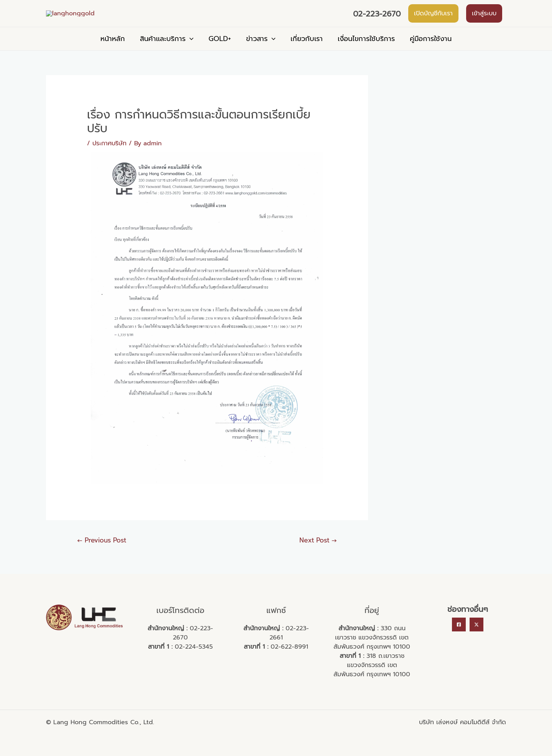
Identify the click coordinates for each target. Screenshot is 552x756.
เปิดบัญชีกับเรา (433, 19)
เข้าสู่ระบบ (484, 19)
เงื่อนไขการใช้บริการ (364, 50)
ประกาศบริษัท (109, 154)
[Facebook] (459, 636)
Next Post (318, 551)
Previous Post (102, 551)
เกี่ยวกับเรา (305, 50)
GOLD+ (221, 50)
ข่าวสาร (261, 50)
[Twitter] (476, 636)
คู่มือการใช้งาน (427, 50)
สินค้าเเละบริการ (169, 50)
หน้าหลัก (117, 50)
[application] (192, 50)
